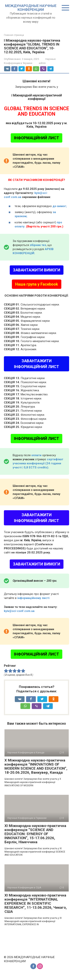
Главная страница (14, 35)
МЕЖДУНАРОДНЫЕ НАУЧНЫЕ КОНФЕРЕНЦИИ (31, 8)
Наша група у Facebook (37, 284)
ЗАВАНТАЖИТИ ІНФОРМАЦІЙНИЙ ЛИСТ (36, 364)
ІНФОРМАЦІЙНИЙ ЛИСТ (36, 138)
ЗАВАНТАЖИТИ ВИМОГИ (37, 270)
